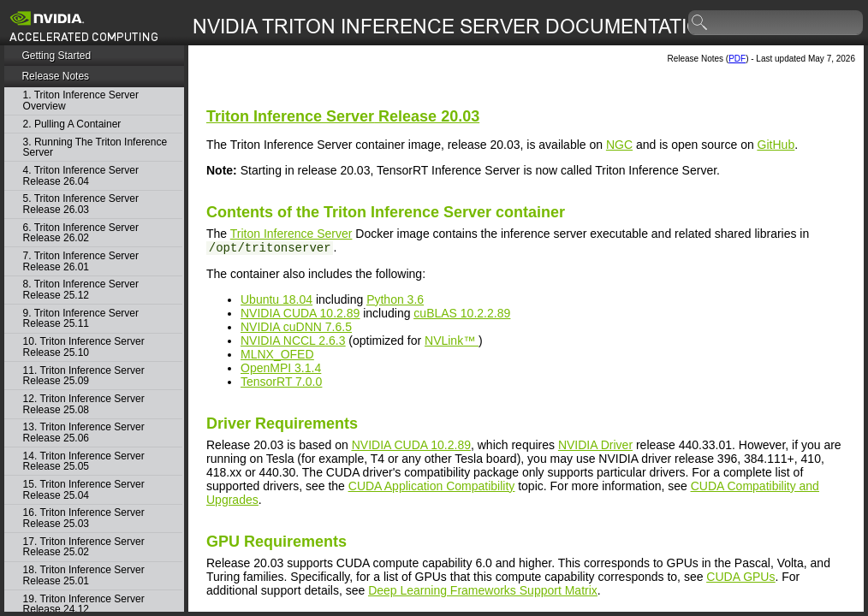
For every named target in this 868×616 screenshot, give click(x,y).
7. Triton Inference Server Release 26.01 (81, 261)
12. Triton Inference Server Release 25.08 (84, 404)
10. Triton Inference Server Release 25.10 (84, 347)
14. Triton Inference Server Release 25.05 (84, 462)
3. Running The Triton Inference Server (95, 148)
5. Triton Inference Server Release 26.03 (81, 204)
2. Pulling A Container (72, 124)
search (700, 23)
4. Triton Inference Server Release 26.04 (81, 176)
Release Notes (55, 76)
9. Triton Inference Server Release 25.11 (81, 319)
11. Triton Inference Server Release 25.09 (84, 376)
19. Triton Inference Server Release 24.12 (84, 604)
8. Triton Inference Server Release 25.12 (81, 290)
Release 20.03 (343, 116)
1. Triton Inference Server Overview (81, 101)
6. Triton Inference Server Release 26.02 (81, 233)
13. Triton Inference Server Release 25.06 (84, 432)
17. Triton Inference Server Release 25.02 (84, 547)
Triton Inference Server (291, 234)
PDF (737, 59)
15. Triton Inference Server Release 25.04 (84, 490)
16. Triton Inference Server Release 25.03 (84, 518)
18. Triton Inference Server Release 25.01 (84, 575)
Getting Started (56, 56)
